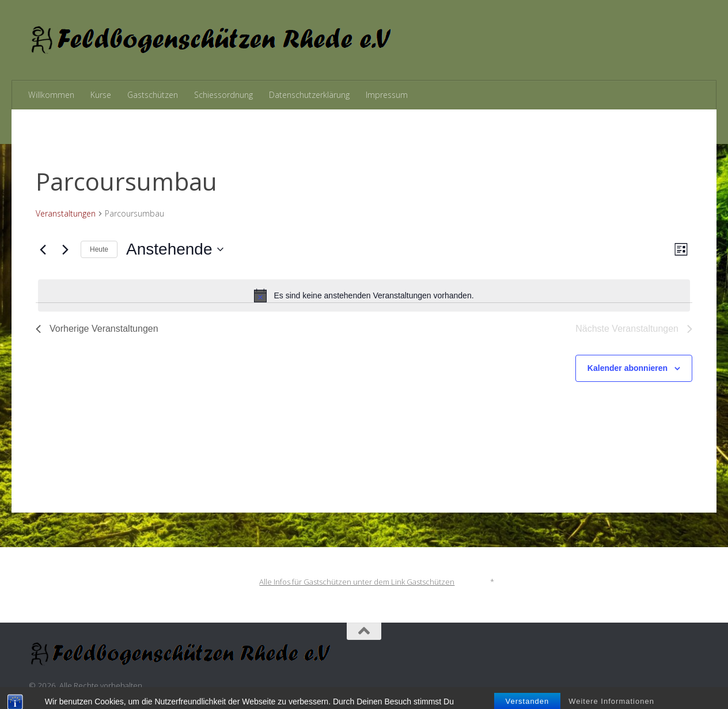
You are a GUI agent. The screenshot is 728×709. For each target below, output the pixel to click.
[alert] (364, 295)
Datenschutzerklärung (309, 95)
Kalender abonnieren (627, 368)
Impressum (387, 95)
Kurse (101, 95)
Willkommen (51, 95)
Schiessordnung (223, 95)
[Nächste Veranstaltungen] (65, 249)
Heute (99, 249)
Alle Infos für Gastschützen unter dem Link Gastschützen (357, 582)
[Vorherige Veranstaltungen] (43, 249)
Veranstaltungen (66, 213)
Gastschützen (153, 95)
